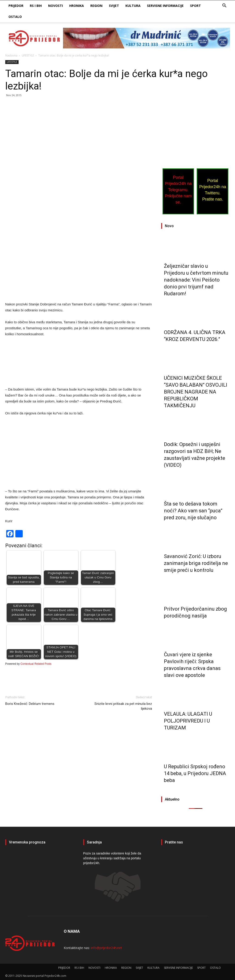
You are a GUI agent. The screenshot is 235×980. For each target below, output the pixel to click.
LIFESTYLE (28, 55)
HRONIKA (77, 6)
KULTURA (133, 6)
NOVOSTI (55, 6)
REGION (96, 6)
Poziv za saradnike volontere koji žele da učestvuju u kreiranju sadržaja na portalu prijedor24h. (112, 858)
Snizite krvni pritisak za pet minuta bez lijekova (123, 706)
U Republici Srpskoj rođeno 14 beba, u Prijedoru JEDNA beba (195, 773)
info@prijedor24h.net (106, 948)
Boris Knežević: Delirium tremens (30, 704)
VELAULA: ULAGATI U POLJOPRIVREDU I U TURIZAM (188, 721)
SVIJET (114, 6)
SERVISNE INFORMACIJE (165, 6)
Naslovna (11, 55)
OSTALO (15, 17)
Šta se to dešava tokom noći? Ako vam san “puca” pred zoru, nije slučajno (193, 511)
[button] (224, 6)
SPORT (195, 6)
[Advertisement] (79, 135)
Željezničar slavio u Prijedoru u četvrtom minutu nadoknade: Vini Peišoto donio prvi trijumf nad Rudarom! (196, 280)
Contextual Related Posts (36, 664)
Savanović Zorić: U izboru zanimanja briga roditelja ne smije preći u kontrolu (196, 563)
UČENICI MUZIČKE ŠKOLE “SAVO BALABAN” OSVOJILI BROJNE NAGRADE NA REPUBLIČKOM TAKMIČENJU (196, 392)
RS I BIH (36, 6)
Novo (169, 226)
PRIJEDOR (16, 6)
